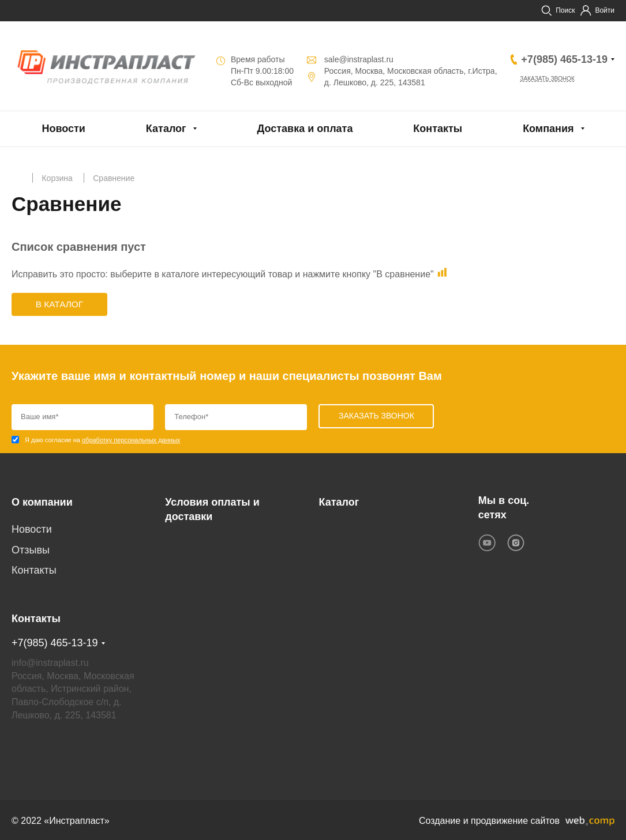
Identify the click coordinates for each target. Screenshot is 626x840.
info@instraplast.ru (50, 661)
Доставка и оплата (305, 129)
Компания (548, 129)
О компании (42, 502)
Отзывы (31, 550)
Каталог (166, 129)
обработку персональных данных (131, 441)
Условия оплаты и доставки (212, 509)
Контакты (438, 129)
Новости (63, 129)
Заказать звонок (554, 80)
